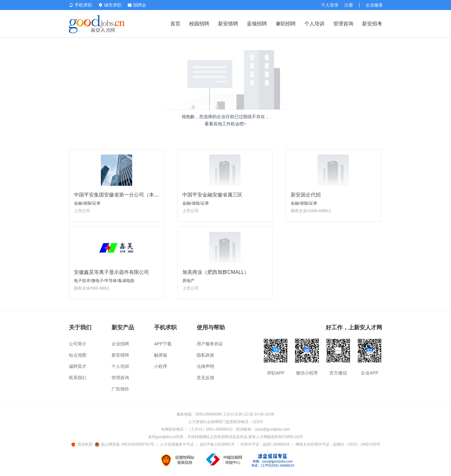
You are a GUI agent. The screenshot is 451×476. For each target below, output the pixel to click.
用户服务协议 (210, 344)
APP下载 (163, 344)
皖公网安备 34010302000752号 (125, 444)
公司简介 (78, 344)
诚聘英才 (78, 366)
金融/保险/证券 (87, 203)
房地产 (188, 281)
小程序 (161, 366)
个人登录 (330, 5)
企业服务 (374, 5)
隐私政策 (205, 355)
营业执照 (83, 444)
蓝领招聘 (257, 24)
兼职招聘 (286, 24)
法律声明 (205, 366)
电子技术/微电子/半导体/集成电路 (104, 281)
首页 (175, 24)
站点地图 (78, 355)
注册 (349, 5)
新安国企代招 (306, 195)
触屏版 (161, 355)
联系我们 (78, 378)
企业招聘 (120, 344)
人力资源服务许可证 (177, 444)
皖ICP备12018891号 (217, 444)
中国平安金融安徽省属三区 (212, 195)
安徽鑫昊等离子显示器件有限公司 (111, 272)
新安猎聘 (228, 24)
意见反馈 (205, 378)
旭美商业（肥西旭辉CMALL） (216, 272)
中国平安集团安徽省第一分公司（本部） (119, 195)
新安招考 (372, 24)
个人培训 (314, 24)
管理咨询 (343, 24)
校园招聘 (199, 24)
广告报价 (120, 389)
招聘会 (137, 5)
